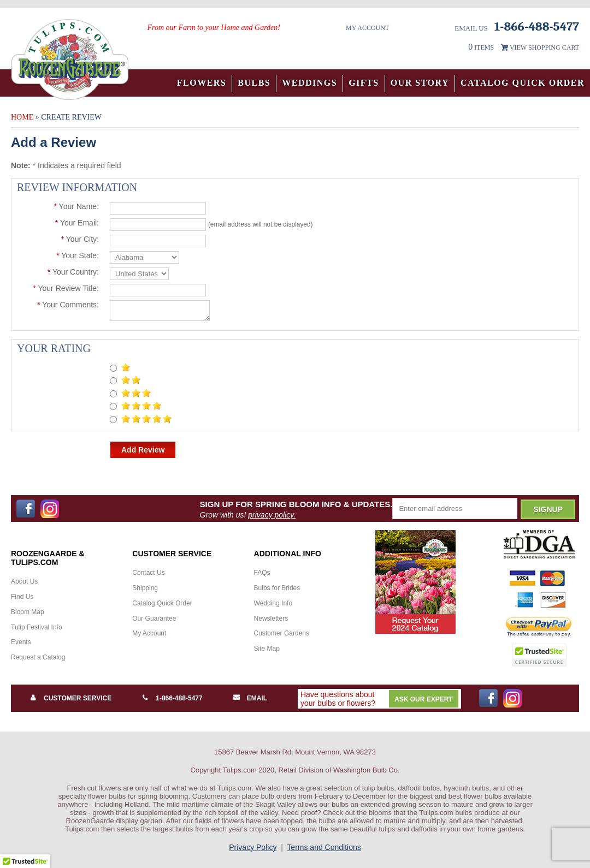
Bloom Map (28, 612)
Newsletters (271, 619)
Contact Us (148, 573)
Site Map (267, 649)
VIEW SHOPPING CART (544, 47)
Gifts (364, 83)
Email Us (471, 28)
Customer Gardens (282, 633)
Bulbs (254, 83)
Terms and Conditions (324, 847)
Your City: (80, 239)
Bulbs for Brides (277, 588)
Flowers (202, 83)
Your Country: (73, 272)
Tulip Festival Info (37, 627)
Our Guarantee (154, 619)
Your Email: (77, 223)
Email (257, 698)
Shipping (145, 588)
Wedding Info (273, 603)
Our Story (420, 83)
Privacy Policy (253, 847)
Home (22, 117)
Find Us (22, 597)
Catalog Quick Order (523, 83)
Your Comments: (68, 305)
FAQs (262, 573)
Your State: (78, 255)
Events (21, 642)
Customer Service (78, 698)
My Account (367, 28)
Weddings (309, 83)
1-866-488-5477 (179, 698)
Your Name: (76, 206)
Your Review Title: (66, 288)
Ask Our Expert (424, 699)
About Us (24, 581)
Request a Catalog (38, 657)
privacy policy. (272, 515)
